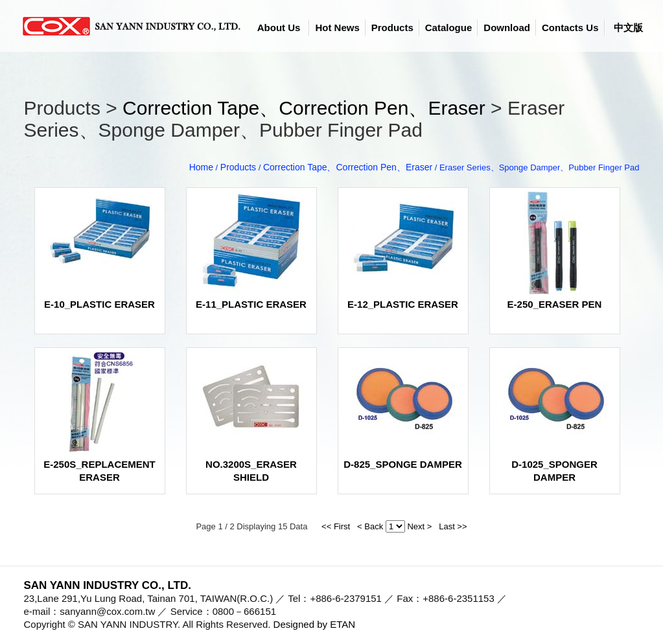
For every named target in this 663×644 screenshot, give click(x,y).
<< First (336, 526)
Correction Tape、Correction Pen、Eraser (304, 108)
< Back (366, 526)
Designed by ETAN (314, 624)
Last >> (451, 526)
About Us (279, 28)
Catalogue (449, 28)
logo (134, 26)
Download (507, 28)
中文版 (628, 28)
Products (392, 28)
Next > (419, 526)
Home (201, 167)
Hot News (337, 28)
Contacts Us (570, 28)
